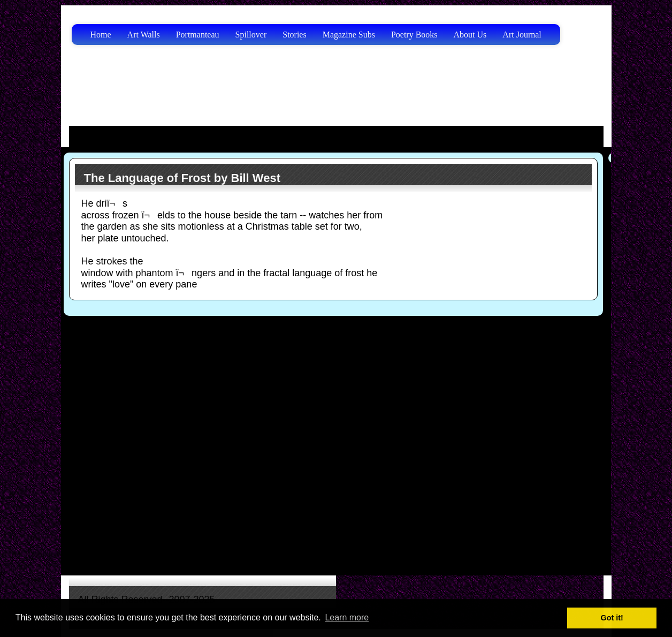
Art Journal (522, 35)
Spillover (251, 35)
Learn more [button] (347, 617)
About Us (470, 35)
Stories (294, 35)
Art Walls (144, 35)
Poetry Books (414, 35)
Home (101, 35)
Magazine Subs (349, 35)
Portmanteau (198, 35)
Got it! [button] (612, 618)
